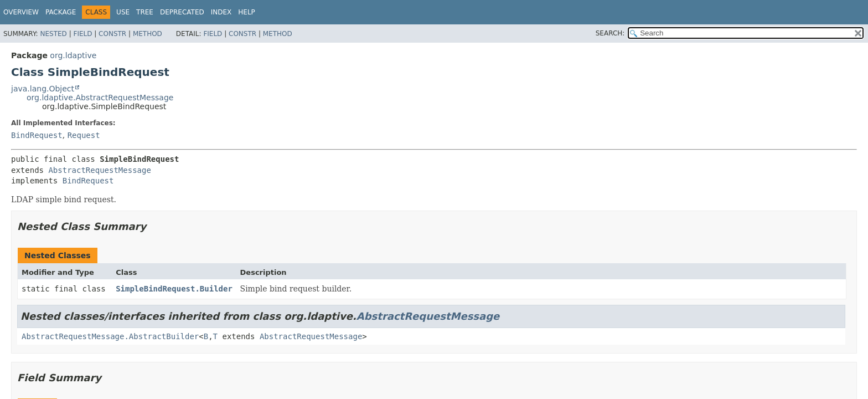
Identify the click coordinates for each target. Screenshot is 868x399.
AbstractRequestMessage (99, 170)
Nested (53, 34)
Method (148, 34)
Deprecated (182, 12)
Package (61, 12)
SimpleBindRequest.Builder (174, 289)
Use (123, 12)
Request (84, 135)
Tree (145, 12)
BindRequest (37, 135)
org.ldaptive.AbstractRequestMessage (100, 98)
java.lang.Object (43, 89)
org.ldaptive (73, 55)
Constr (112, 34)
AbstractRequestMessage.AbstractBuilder (110, 336)
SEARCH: (610, 33)
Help (247, 12)
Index (221, 12)
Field (82, 34)
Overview (21, 12)
